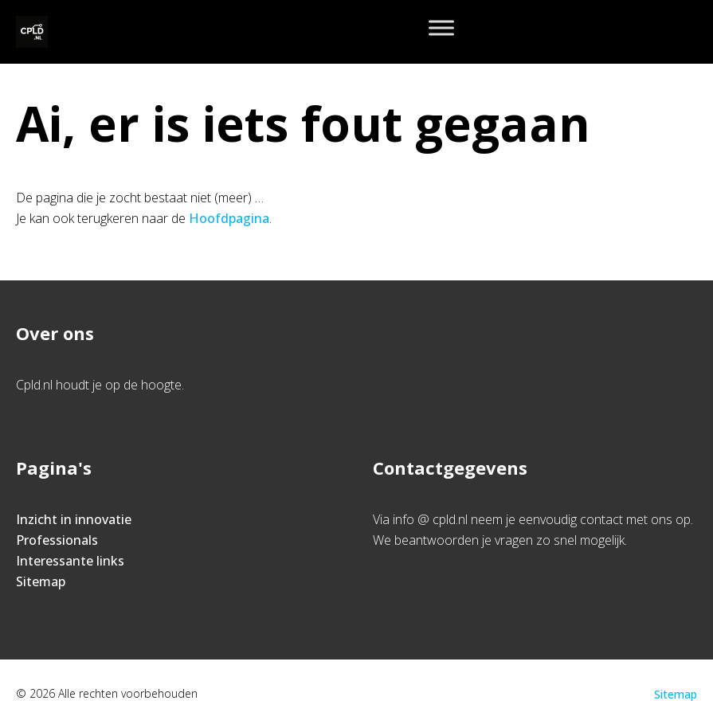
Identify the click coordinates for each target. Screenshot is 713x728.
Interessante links (70, 561)
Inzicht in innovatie (74, 519)
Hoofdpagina (229, 218)
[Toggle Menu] (441, 27)
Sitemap (41, 581)
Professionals (57, 540)
